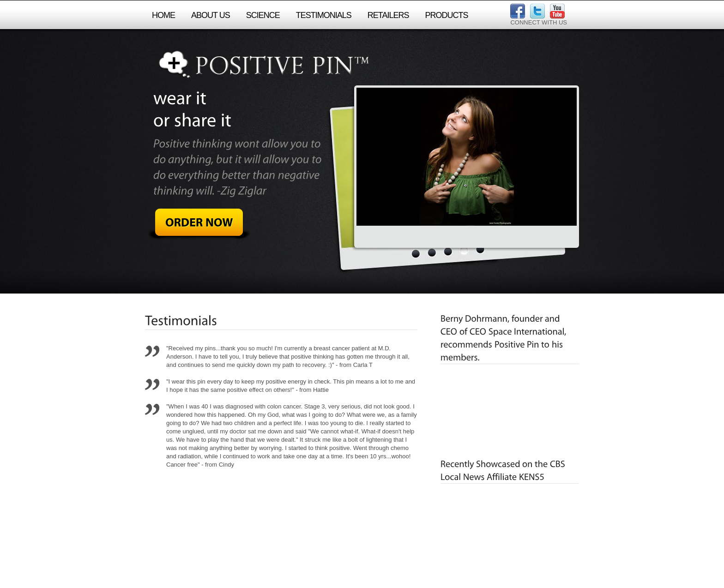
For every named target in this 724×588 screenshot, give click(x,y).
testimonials (324, 15)
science (263, 15)
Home (163, 15)
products (446, 15)
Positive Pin (263, 65)
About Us (211, 15)
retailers (388, 15)
